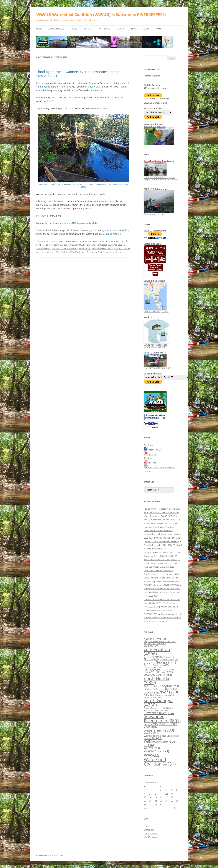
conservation (104, 241)
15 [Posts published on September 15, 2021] (156, 797)
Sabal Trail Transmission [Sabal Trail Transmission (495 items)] (159, 695)
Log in (147, 826)
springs (71, 245)
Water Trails (105, 29)
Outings (88, 29)
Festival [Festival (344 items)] (169, 657)
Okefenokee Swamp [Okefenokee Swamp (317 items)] (154, 686)
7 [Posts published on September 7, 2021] (150, 794)
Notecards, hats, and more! (158, 367)
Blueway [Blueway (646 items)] (152, 646)
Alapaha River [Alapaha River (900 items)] (156, 639)
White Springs (62, 252)
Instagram (150, 454)
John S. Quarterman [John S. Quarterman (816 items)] (159, 670)
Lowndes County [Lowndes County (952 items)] (158, 674)
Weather (84, 241)
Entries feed (149, 830)
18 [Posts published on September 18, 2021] (172, 797)
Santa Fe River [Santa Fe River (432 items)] (153, 697)
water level (41, 252)
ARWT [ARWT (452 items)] (161, 644)
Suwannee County (116, 245)
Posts (74, 29)
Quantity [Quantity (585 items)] (151, 693)
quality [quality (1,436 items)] (169, 689)
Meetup (148, 458)
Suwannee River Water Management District (71, 248)
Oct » (176, 808)
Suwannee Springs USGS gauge (69, 223)
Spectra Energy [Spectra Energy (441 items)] (153, 708)
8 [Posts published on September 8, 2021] (155, 794)
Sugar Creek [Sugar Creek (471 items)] (161, 710)
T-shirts (148, 317)
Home (39, 29)
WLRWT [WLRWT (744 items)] (152, 748)
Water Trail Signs (153, 244)
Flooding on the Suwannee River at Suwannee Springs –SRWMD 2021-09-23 (79, 74)
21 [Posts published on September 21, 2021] (150, 801)
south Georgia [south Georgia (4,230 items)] (158, 703)
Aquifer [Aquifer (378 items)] (149, 644)
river (51, 245)
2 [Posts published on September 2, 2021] (161, 790)
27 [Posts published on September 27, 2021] (145, 804)
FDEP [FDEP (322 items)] (159, 657)
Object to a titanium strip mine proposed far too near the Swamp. (161, 177)
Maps (159, 29)
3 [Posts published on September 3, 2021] (166, 790)
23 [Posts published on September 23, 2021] (161, 801)
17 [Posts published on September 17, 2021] (167, 797)
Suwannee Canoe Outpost (95, 245)
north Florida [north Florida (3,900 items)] (157, 680)
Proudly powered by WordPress (50, 855)
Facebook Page (153, 450)
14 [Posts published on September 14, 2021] (150, 797)
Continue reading (113, 234)
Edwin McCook (118, 241)
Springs (67, 241)
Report (121, 29)
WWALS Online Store (155, 353)
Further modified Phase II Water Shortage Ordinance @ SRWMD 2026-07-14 (161, 527)
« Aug (146, 808)
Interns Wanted (152, 76)
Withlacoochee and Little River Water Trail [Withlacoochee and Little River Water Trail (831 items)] (162, 737)
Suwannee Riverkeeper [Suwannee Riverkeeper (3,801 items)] (162, 718)
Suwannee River (44, 248)
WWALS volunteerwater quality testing (155, 125)
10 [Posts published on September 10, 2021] (167, 794)
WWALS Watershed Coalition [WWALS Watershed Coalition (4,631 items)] (160, 760)
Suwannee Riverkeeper (102, 248)
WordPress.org (150, 837)
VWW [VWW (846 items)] (151, 727)
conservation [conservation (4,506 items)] (157, 651)
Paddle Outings (152, 85)
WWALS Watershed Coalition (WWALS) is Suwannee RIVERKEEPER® (101, 15)
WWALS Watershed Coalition (82, 252)
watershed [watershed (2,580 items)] (159, 730)
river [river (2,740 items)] (170, 692)
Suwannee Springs (122, 248)
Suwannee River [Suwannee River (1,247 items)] (160, 713)
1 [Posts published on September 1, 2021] (155, 790)
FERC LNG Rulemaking (155, 189)
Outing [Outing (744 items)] (172, 686)
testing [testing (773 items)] (151, 724)
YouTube (150, 463)
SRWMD (75, 241)
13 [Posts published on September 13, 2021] (145, 797)
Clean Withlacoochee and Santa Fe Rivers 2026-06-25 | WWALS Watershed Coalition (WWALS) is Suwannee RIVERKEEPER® (163, 538)
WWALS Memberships (155, 103)
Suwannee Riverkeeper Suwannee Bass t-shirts (157, 345)
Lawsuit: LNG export (154, 281)
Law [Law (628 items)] (149, 672)
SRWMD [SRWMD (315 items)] (168, 708)
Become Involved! (56, 29)
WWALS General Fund (155, 231)
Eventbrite (149, 445)
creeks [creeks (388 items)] (149, 657)
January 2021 (94, 87)
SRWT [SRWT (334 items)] (148, 710)
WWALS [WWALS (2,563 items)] (156, 751)
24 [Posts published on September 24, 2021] (167, 801)
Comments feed (151, 833)
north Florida (42, 245)
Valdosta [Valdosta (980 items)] (168, 724)
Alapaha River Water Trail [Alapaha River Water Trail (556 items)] (160, 641)
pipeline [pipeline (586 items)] (151, 689)
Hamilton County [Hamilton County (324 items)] (153, 667)
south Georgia (60, 245)
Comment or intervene (159, 213)
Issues (134, 29)
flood (128, 241)
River (61, 241)
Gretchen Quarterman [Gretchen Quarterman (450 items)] (156, 665)
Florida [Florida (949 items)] (152, 659)
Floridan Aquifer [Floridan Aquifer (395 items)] (169, 660)
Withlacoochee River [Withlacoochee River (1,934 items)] (160, 743)
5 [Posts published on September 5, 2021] (177, 790)
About (147, 29)
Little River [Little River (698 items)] (164, 672)
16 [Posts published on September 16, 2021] (161, 797)
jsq (120, 252)
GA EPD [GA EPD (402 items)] (149, 663)
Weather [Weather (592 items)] (151, 733)
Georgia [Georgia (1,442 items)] (167, 662)
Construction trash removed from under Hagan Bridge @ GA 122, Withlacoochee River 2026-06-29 (162, 592)
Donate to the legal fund (156, 310)
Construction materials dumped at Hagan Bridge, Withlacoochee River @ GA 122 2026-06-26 (163, 618)
